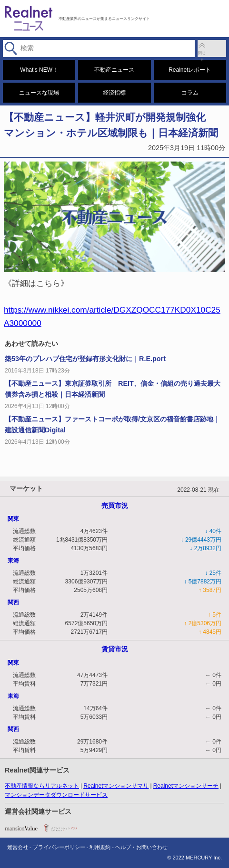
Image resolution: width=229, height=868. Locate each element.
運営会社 (18, 847)
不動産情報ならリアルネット (42, 786)
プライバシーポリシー (59, 847)
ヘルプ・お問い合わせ (141, 847)
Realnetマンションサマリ (116, 786)
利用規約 (100, 847)
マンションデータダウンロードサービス (56, 795)
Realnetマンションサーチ (186, 786)
